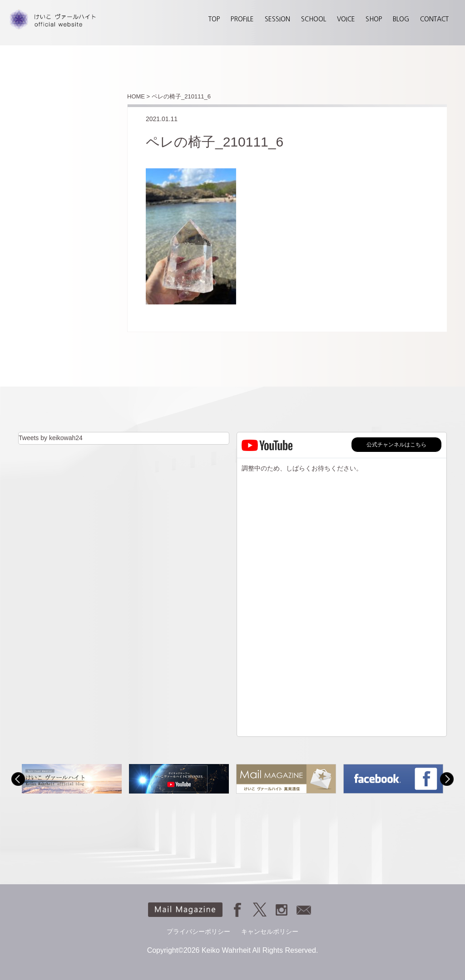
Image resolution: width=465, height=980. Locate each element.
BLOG (401, 19)
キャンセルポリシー (270, 931)
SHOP (374, 19)
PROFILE (242, 19)
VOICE (346, 19)
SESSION (277, 19)
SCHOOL (314, 19)
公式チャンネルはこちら (396, 445)
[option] (72, 779)
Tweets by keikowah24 (51, 438)
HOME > (139, 96)
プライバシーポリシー (198, 931)
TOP (214, 19)
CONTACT (434, 19)
